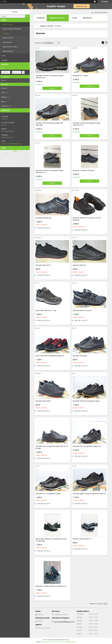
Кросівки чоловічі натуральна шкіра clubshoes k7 (49, 77)
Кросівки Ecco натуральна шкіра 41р (87, 446)
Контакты (87, 18)
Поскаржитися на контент (50, 642)
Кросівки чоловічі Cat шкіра (83, 170)
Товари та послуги (47, 26)
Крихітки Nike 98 (79, 265)
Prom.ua (67, 640)
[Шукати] (27, 16)
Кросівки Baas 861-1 (43, 265)
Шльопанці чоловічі (10, 47)
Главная (40, 18)
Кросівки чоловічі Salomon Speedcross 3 (51, 586)
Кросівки (6, 33)
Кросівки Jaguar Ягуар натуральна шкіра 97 (89, 494)
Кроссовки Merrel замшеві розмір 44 (50, 356)
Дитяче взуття (8, 51)
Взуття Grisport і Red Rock (12, 29)
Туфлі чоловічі (8, 38)
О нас (3, 56)
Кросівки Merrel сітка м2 (82, 310)
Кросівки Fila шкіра (80, 356)
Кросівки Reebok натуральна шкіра (86, 401)
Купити (52, 88)
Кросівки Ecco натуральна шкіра (48, 494)
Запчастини (7, 42)
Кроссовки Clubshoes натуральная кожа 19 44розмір (51, 540)
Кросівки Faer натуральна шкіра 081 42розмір (49, 124)
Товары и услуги (7, 24)
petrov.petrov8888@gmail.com (12, 144)
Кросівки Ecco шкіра (80, 76)
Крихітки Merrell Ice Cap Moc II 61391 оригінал (87, 219)
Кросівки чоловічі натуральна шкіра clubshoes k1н (87, 124)
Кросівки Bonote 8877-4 (82, 539)
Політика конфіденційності (68, 642)
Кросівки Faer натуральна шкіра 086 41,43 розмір (52, 447)
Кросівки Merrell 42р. (43, 218)
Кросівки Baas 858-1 (43, 401)
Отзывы (4, 60)
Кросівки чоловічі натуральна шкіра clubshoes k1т (49, 171)
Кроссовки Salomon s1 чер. (46, 310)
